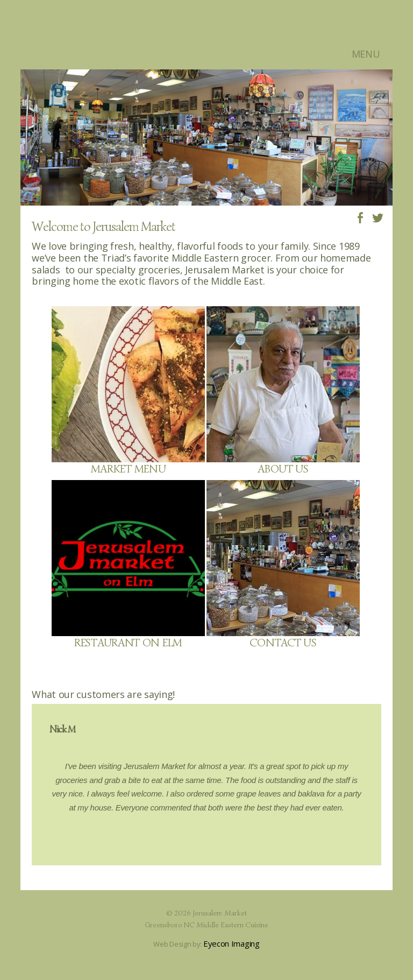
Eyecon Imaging (232, 943)
